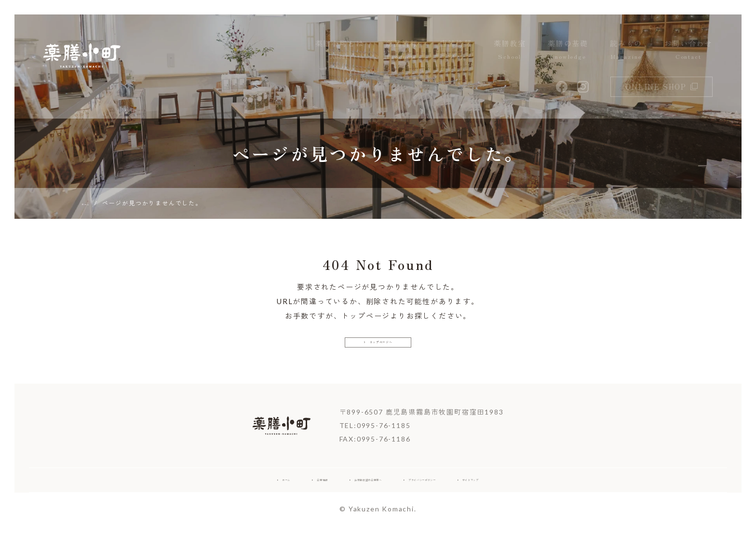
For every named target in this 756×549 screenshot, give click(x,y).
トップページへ (378, 350)
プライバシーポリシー (451, 499)
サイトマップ (540, 499)
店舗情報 (456, 50)
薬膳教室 (510, 50)
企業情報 (265, 499)
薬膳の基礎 (568, 50)
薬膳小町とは (340, 50)
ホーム (211, 499)
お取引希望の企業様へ (347, 499)
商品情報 (401, 50)
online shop (661, 87)
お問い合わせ (688, 50)
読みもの (626, 50)
